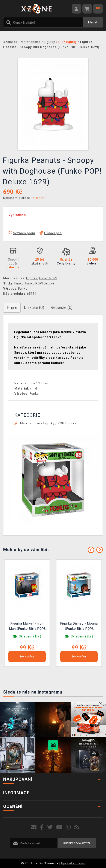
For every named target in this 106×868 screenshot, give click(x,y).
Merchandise (30, 423)
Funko (19, 283)
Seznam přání (22, 233)
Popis (12, 308)
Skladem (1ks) (30, 636)
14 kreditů (39, 198)
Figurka (32, 278)
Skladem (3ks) (82, 636)
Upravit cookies (73, 863)
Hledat (93, 22)
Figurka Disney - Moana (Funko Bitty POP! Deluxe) (79, 627)
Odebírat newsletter (77, 843)
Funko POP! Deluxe (40, 283)
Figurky (49, 423)
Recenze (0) (61, 307)
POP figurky (67, 423)
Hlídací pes (51, 233)
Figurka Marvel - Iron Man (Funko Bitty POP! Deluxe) (27, 627)
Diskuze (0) (34, 307)
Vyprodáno (17, 215)
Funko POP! (48, 278)
